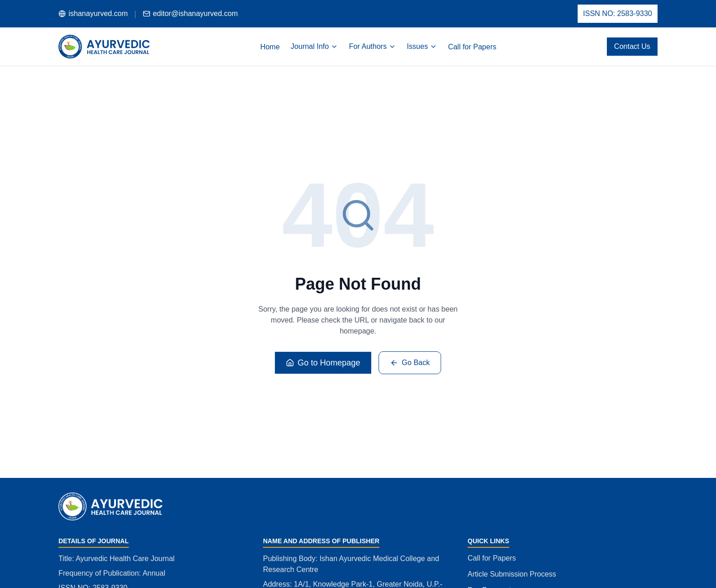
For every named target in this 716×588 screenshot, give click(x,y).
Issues (422, 46)
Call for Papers (492, 558)
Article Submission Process (512, 574)
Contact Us (632, 46)
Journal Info (315, 46)
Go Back (410, 363)
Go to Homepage (323, 363)
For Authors (372, 46)
